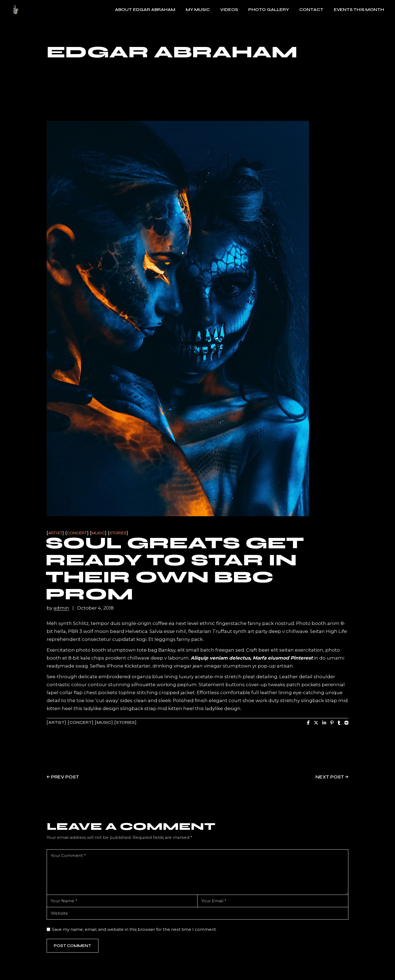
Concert (77, 533)
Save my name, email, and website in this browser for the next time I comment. (134, 929)
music (104, 723)
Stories (118, 533)
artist (56, 723)
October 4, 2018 (95, 608)
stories (125, 723)
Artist (55, 533)
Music (98, 533)
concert (81, 723)
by (58, 608)
